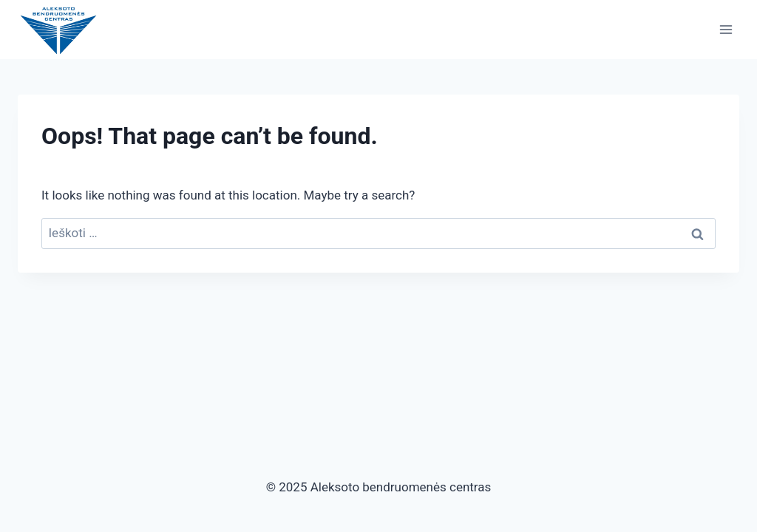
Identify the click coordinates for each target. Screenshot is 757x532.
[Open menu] (726, 29)
